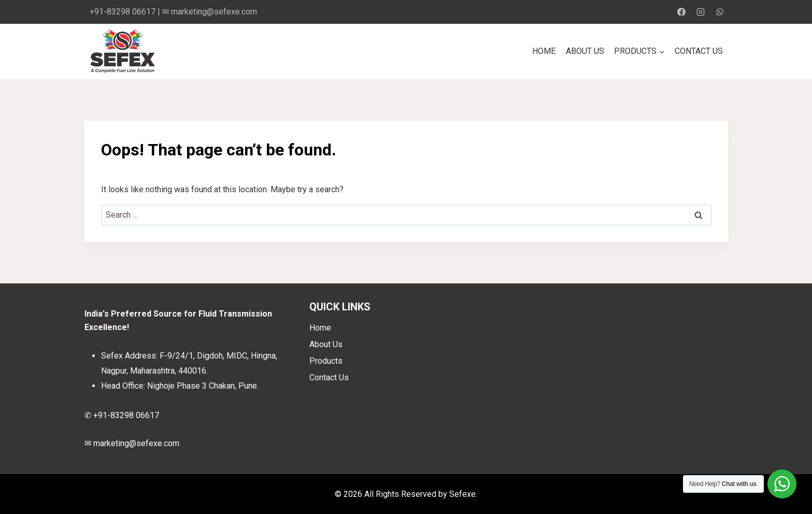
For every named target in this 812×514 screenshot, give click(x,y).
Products (326, 361)
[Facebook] (681, 12)
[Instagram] (701, 12)
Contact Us (699, 51)
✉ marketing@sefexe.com (210, 12)
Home (544, 51)
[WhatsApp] (720, 12)
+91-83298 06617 (123, 12)
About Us (585, 51)
